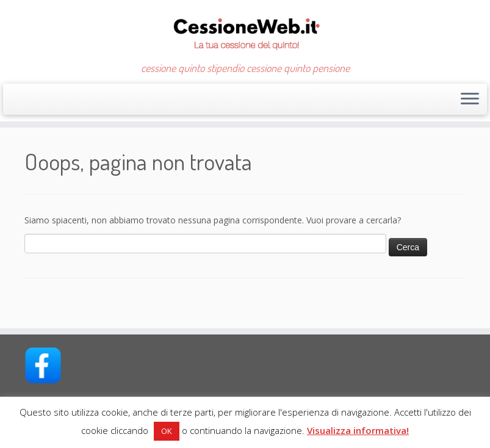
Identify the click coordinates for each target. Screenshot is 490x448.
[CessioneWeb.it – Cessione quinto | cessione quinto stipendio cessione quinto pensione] (245, 31)
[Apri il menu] (470, 99)
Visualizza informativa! (358, 430)
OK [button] (167, 431)
